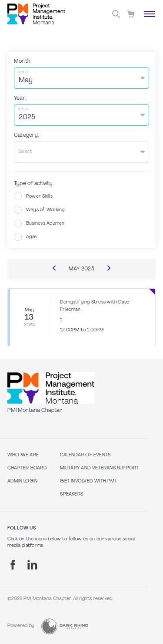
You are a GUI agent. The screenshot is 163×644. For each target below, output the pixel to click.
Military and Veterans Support (99, 468)
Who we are (23, 455)
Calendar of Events (85, 455)
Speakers (72, 494)
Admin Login (22, 481)
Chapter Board (27, 468)
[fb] (13, 565)
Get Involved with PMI (88, 481)
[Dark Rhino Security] (65, 626)
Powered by (21, 626)
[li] (32, 565)
